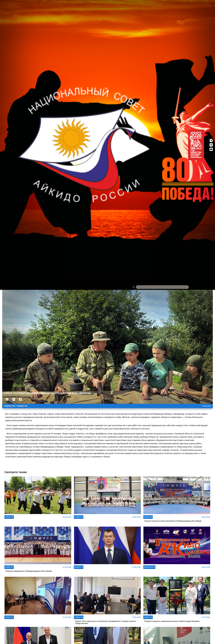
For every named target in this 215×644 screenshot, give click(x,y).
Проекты (24, 4)
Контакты (190, 4)
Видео (165, 4)
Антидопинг (138, 4)
